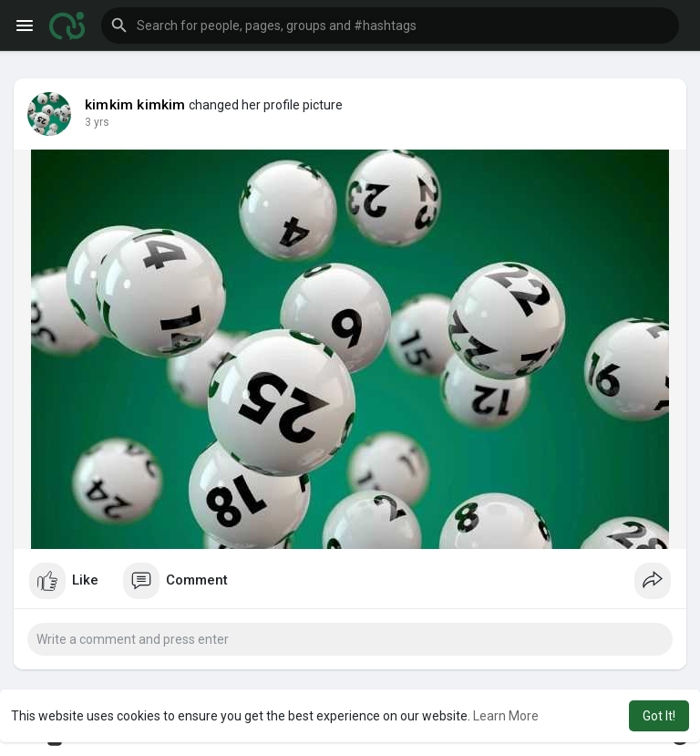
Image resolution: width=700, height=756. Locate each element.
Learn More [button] (506, 716)
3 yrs (97, 122)
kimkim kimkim (135, 105)
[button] (390, 26)
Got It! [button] (659, 716)
